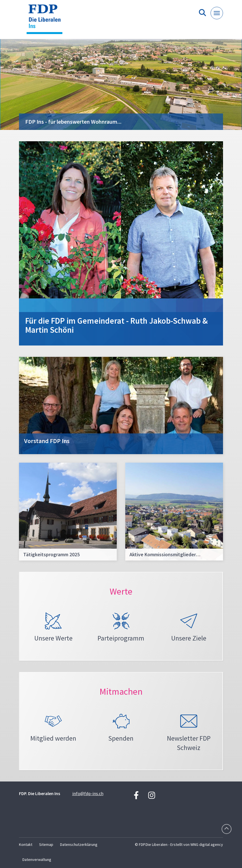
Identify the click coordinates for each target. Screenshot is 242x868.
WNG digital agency (207, 844)
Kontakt (26, 844)
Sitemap (46, 844)
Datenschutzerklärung (79, 844)
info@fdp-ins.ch (88, 793)
